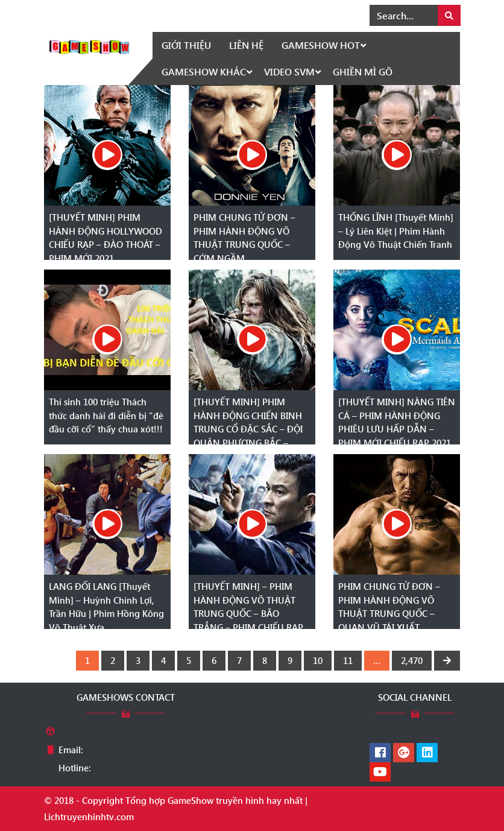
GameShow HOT (321, 45)
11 (348, 660)
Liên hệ (246, 45)
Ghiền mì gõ (363, 71)
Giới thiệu (186, 45)
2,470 (412, 660)
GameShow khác (204, 71)
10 (318, 660)
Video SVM (289, 71)
